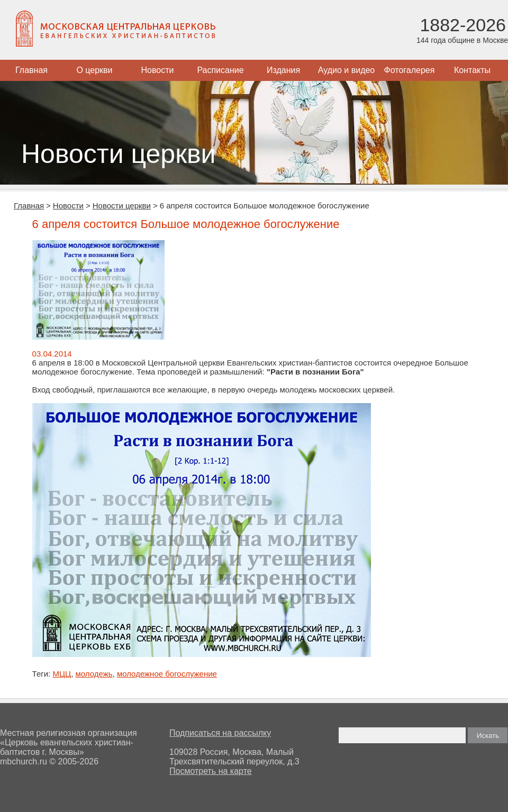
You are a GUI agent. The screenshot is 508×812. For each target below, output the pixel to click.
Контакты (472, 70)
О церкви (94, 70)
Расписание (220, 70)
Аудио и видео (347, 70)
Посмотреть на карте (211, 771)
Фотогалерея (410, 70)
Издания (283, 70)
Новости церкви (122, 206)
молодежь (94, 674)
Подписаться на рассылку (220, 733)
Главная (31, 70)
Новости (158, 70)
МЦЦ (62, 674)
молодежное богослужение (167, 674)
